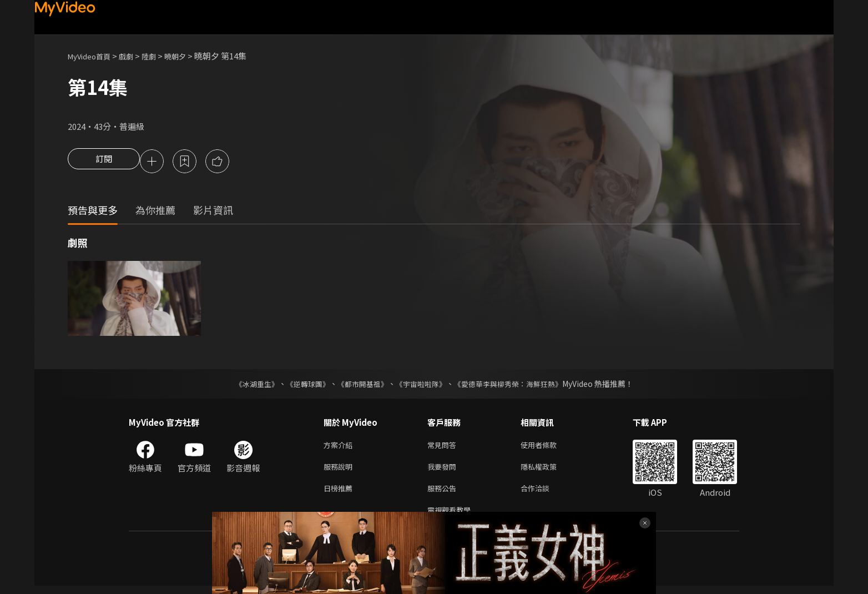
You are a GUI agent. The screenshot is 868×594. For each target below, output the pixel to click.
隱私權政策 (548, 470)
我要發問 (444, 470)
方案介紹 (340, 447)
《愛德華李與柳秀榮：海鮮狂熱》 (515, 385)
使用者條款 (548, 447)
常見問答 (444, 447)
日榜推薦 (340, 494)
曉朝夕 (189, 56)
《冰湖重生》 (247, 385)
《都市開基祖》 (360, 385)
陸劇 (160, 56)
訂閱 (104, 162)
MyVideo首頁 (93, 56)
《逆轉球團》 (301, 385)
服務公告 (444, 494)
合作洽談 (544, 494)
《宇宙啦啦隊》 (422, 385)
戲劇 (135, 56)
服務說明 (340, 470)
